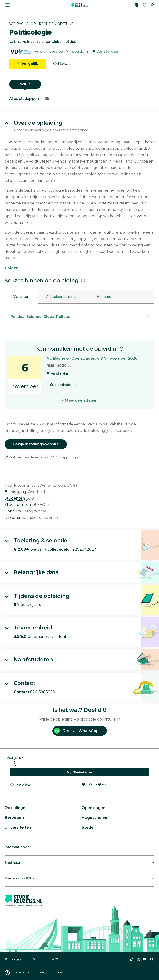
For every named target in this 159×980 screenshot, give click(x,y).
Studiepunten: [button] (19, 505)
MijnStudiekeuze (79, 772)
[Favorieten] (145, 5)
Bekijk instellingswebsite (36, 444)
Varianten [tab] (21, 297)
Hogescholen (94, 818)
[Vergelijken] (137, 5)
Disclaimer (24, 972)
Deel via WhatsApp (76, 731)
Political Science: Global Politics (40, 317)
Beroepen (14, 818)
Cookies (58, 972)
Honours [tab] (104, 297)
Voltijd (25, 84)
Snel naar (13, 863)
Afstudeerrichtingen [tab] (63, 297)
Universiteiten (18, 827)
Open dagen (94, 808)
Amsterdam (108, 51)
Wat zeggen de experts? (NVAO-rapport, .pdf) (43, 457)
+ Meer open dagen (79, 400)
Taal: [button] (9, 485)
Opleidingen (16, 808)
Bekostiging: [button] (16, 492)
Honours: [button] (13, 511)
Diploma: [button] (13, 518)
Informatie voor (18, 847)
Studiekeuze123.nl (20, 878)
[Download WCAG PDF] (7, 973)
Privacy (42, 972)
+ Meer (11, 268)
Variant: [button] (15, 42)
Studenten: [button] (16, 498)
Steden (89, 827)
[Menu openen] (8, 5)
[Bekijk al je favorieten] (21, 785)
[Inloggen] (152, 5)
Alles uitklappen (29, 99)
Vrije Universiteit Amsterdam (61, 51)
